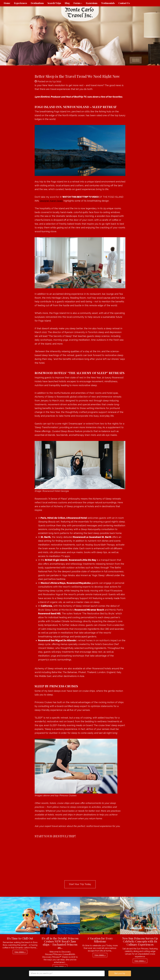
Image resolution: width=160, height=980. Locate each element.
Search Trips (54, 3)
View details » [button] (20, 952)
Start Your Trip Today (80, 884)
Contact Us (124, 3)
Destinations (37, 3)
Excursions (92, 3)
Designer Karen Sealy (52, 201)
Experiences (20, 3)
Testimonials (108, 3)
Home (7, 3)
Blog (67, 3)
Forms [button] (78, 3)
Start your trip (120, 973)
